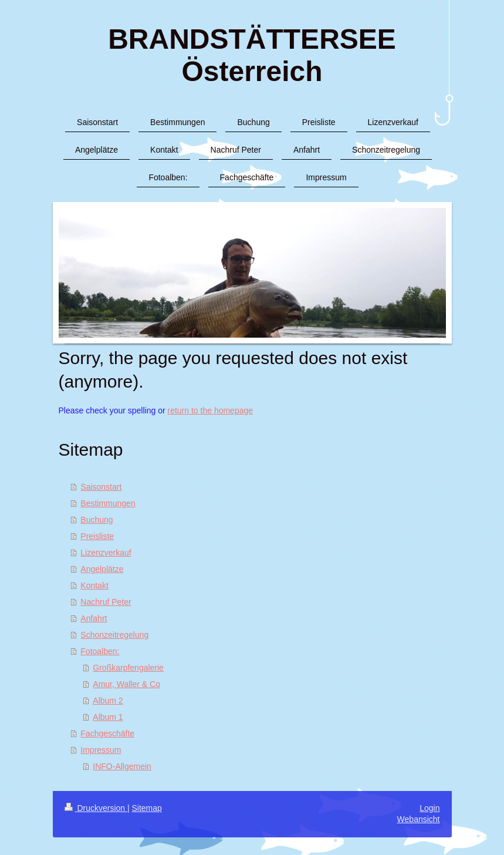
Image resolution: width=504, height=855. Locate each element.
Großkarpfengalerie (128, 668)
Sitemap (147, 808)
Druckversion (96, 808)
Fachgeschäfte (107, 733)
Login (429, 808)
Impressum (101, 750)
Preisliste (97, 536)
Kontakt (94, 585)
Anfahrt (94, 618)
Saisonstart (101, 487)
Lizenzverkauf (106, 553)
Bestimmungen (108, 503)
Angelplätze (102, 569)
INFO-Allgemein (122, 766)
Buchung (97, 520)
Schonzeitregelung (114, 635)
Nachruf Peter (106, 602)
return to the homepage (211, 410)
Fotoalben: (100, 651)
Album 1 (108, 717)
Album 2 (108, 701)
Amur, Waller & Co (126, 684)
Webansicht (419, 819)
